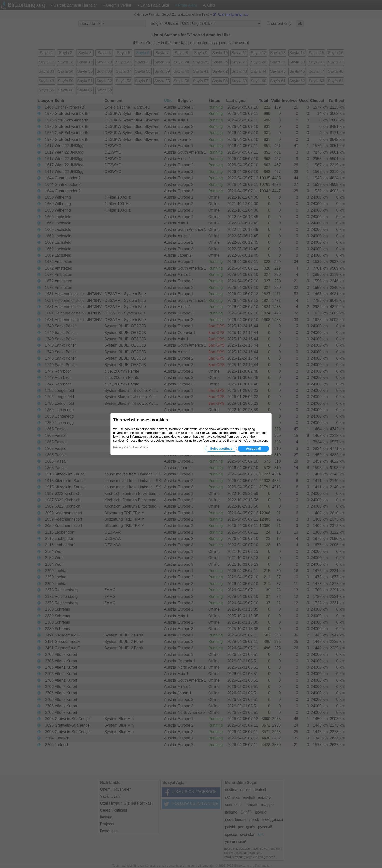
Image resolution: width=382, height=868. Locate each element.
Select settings (221, 449)
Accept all (253, 449)
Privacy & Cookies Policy (131, 447)
